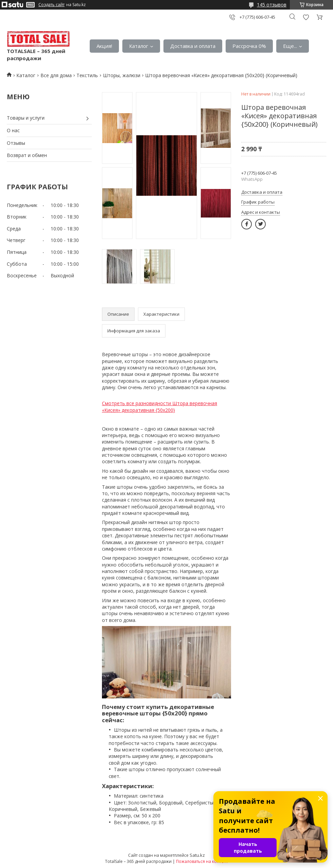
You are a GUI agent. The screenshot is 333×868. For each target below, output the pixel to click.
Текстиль (87, 75)
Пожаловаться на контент (202, 861)
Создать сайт (51, 5)
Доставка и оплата (193, 46)
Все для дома (56, 75)
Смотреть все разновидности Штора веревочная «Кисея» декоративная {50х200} (160, 407)
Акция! (104, 46)
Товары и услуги (26, 118)
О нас (13, 130)
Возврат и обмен (27, 155)
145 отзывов (272, 5)
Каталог (139, 46)
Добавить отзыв (306, 17)
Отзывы (16, 143)
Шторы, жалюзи (122, 75)
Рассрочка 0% (249, 46)
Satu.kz (197, 855)
